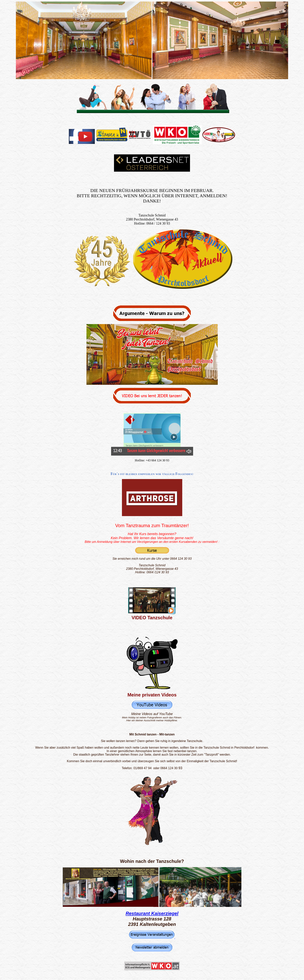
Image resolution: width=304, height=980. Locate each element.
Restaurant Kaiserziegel (152, 913)
